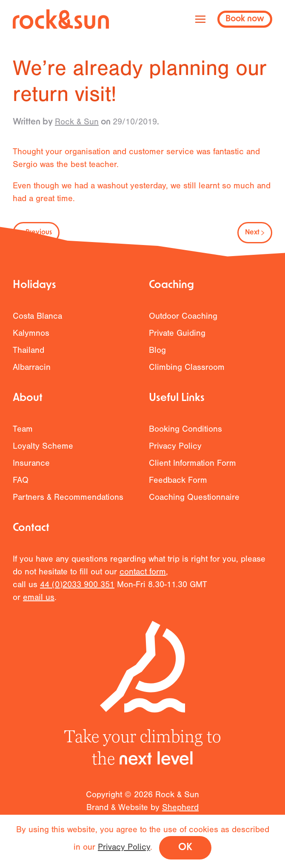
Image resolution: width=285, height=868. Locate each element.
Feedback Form (178, 485)
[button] (200, 19)
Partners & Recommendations (68, 502)
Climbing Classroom (187, 372)
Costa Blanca (37, 321)
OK (185, 848)
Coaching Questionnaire (194, 502)
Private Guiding (177, 338)
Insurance (31, 468)
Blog (157, 355)
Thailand (28, 355)
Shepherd (180, 813)
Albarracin (32, 372)
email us (39, 602)
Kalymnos (31, 338)
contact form (143, 577)
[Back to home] (61, 19)
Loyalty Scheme (43, 451)
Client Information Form (192, 468)
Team (23, 434)
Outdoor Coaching (183, 321)
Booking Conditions (185, 434)
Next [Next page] (255, 233)
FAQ (21, 485)
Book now (245, 19)
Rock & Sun (77, 122)
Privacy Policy (175, 451)
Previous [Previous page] (36, 233)
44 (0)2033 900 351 (77, 590)
